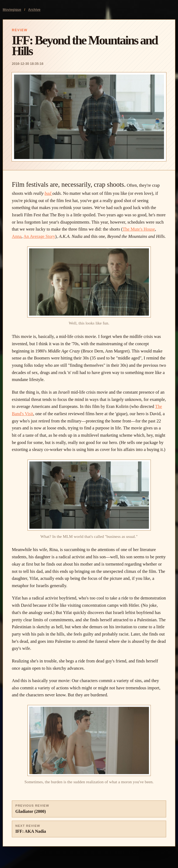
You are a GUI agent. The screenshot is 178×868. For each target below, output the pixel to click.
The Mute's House (139, 229)
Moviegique (12, 10)
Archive (34, 10)
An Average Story (39, 236)
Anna (17, 236)
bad (49, 193)
